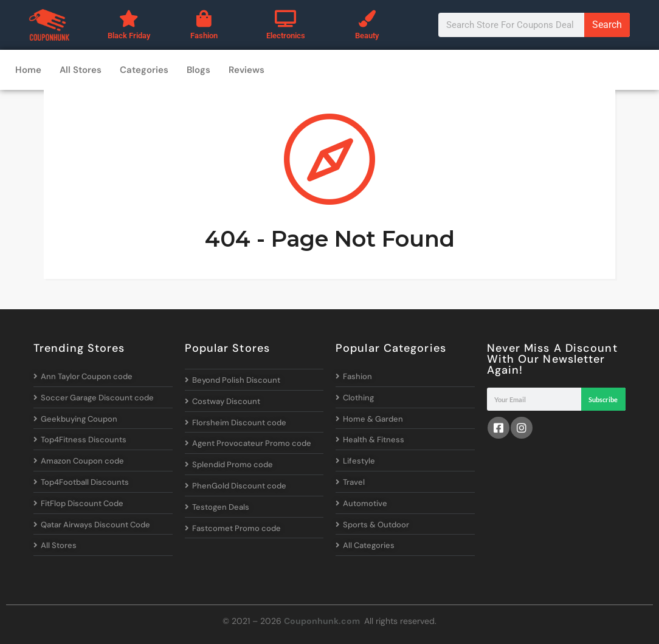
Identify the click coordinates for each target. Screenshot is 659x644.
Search (607, 25)
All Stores (81, 70)
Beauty (367, 36)
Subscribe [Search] (603, 399)
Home (28, 70)
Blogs (198, 70)
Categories (144, 70)
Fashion (204, 36)
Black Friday (129, 36)
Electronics (286, 36)
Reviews (247, 70)
